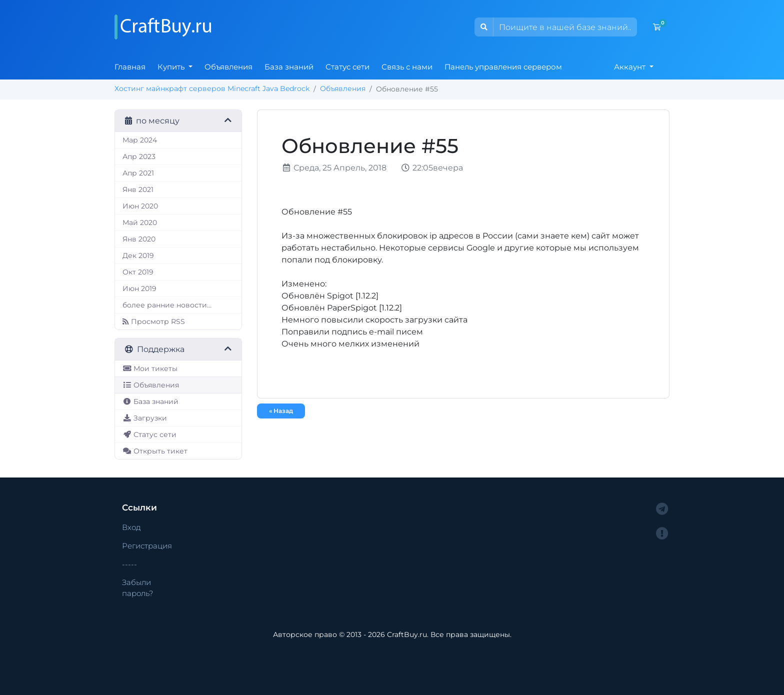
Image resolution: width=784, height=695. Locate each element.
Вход (131, 527)
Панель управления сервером (503, 67)
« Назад (281, 411)
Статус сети (347, 67)
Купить (172, 67)
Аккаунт (631, 67)
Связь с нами (407, 67)
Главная (130, 67)
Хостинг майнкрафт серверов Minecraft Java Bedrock (212, 88)
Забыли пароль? (137, 588)
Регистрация (147, 546)
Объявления (228, 67)
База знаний (289, 67)
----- (129, 564)
